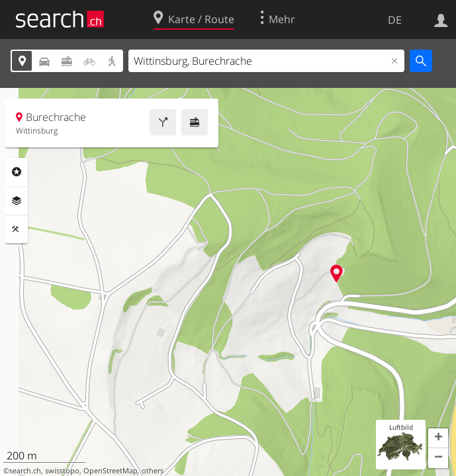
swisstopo (62, 471)
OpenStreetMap (111, 471)
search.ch (25, 471)
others (153, 471)
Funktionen (17, 229)
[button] (438, 438)
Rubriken (17, 172)
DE (395, 20)
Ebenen (17, 201)
